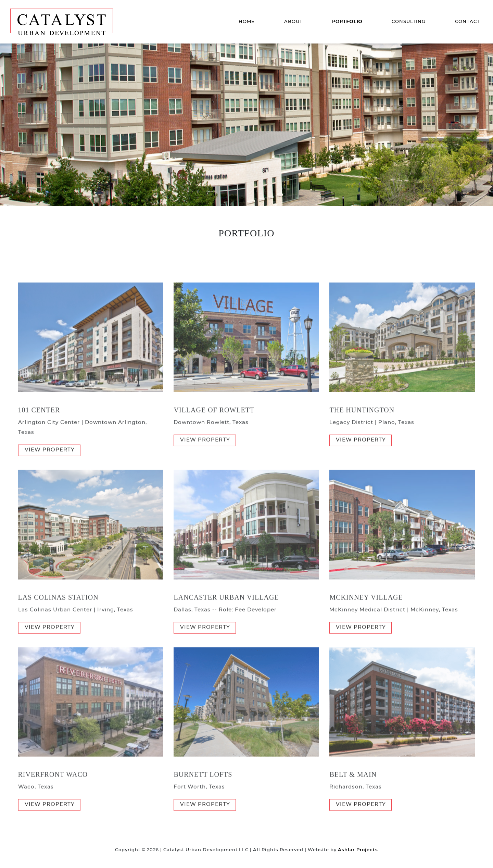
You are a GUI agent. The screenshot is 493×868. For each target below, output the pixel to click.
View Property (50, 462)
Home (247, 22)
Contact (467, 22)
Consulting (409, 22)
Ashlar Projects (358, 850)
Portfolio (347, 22)
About (293, 22)
